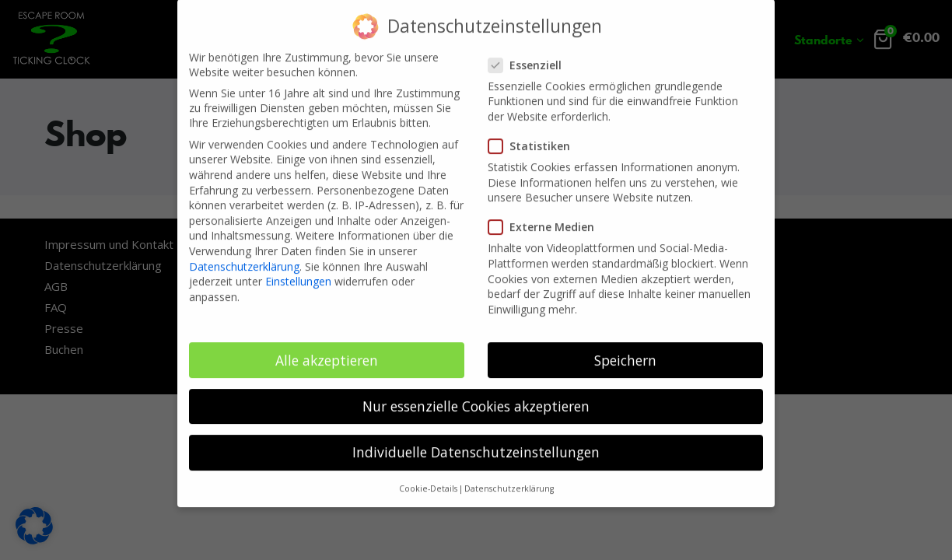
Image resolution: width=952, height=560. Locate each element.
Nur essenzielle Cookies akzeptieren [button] (476, 394)
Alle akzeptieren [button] (327, 348)
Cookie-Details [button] (428, 477)
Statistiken (534, 134)
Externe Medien (546, 215)
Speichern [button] (625, 348)
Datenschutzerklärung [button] (509, 477)
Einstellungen (298, 269)
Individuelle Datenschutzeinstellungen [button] (476, 440)
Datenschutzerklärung (244, 255)
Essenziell (530, 53)
